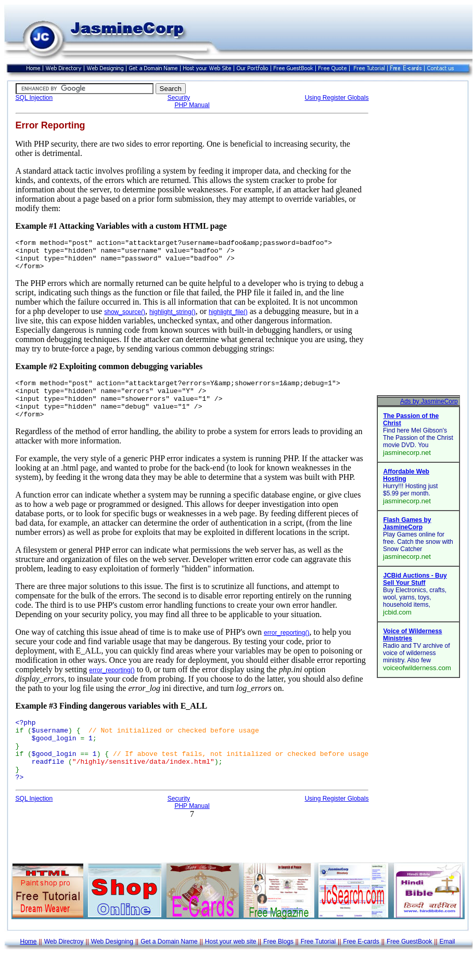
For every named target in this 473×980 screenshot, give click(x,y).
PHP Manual (192, 105)
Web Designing (112, 968)
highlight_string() (172, 318)
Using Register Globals (337, 98)
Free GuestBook (409, 968)
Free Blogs (278, 968)
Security (179, 98)
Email (448, 968)
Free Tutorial (318, 968)
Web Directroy (64, 968)
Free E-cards (361, 968)
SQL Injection (34, 98)
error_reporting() (286, 647)
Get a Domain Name (169, 968)
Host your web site (231, 968)
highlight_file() (228, 318)
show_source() (125, 318)
